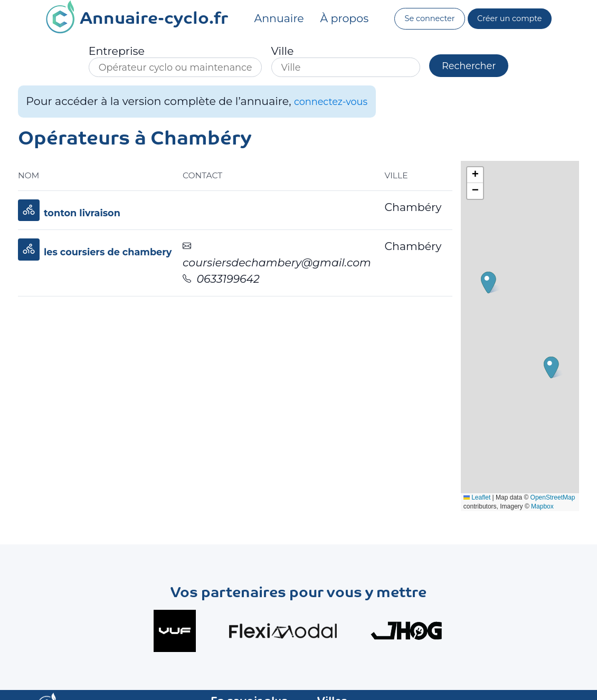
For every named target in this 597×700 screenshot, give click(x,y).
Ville (267, 51)
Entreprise (101, 51)
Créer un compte (513, 19)
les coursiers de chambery (118, 255)
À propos (339, 18)
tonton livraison (88, 215)
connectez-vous (337, 104)
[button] (564, 371)
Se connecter (427, 19)
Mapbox (527, 510)
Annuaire (273, 18)
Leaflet (497, 492)
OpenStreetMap (506, 501)
